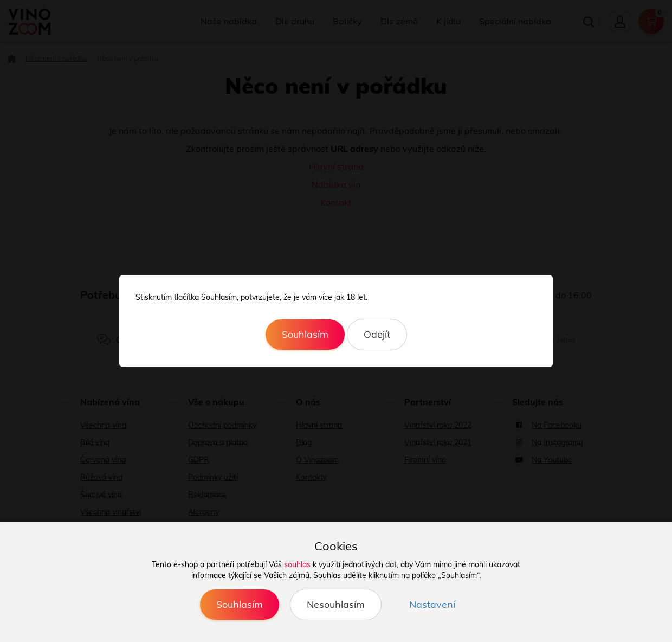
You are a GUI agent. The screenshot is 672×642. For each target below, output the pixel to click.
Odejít (377, 334)
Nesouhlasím (336, 604)
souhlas (297, 564)
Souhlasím (305, 334)
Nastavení (432, 604)
